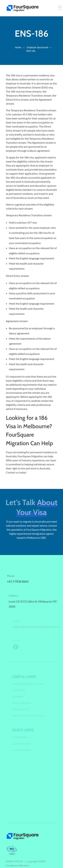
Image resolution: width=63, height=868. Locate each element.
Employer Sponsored (37, 47)
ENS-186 (32, 33)
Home (18, 47)
